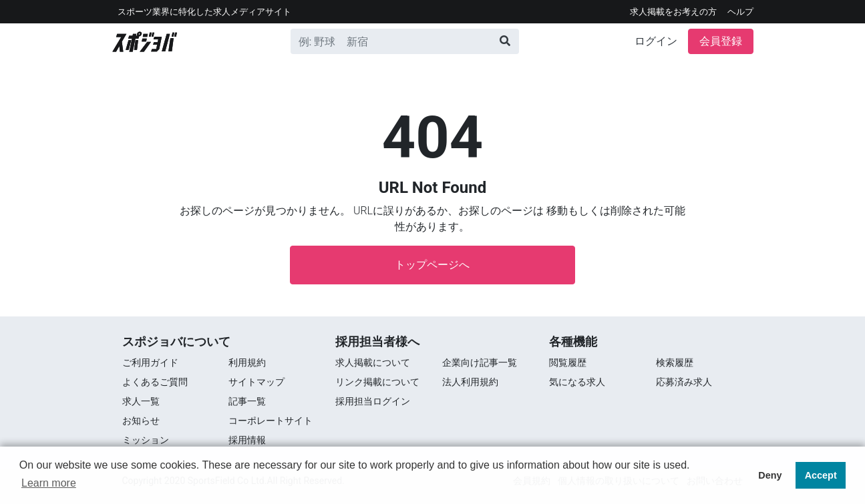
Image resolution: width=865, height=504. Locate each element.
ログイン (656, 41)
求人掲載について (373, 362)
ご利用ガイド (150, 362)
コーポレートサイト (271, 421)
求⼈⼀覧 (141, 401)
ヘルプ (740, 12)
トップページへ (432, 265)
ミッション (146, 440)
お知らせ (141, 421)
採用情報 (247, 440)
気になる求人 (577, 382)
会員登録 (721, 41)
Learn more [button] (49, 483)
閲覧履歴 (568, 362)
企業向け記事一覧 (480, 362)
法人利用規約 (470, 382)
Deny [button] (770, 475)
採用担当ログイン (373, 401)
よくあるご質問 (155, 382)
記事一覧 (247, 401)
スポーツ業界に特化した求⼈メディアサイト (204, 12)
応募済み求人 (684, 382)
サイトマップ (256, 382)
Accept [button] (821, 475)
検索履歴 (675, 362)
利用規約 (247, 362)
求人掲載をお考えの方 (673, 12)
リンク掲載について (377, 382)
